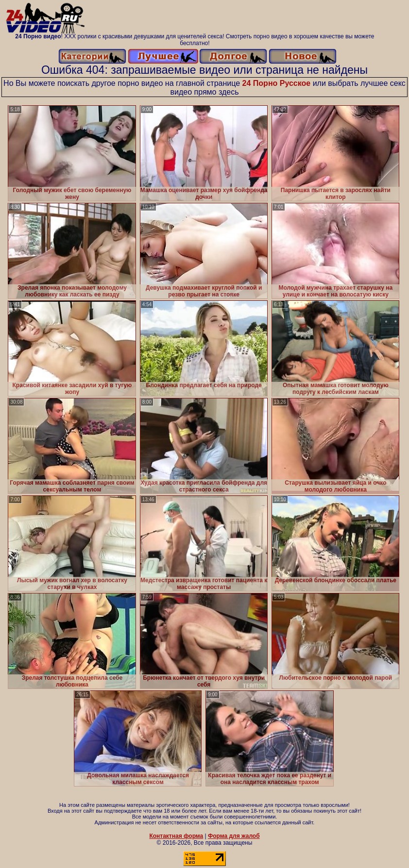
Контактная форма (176, 836)
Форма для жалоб (234, 836)
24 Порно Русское (277, 83)
